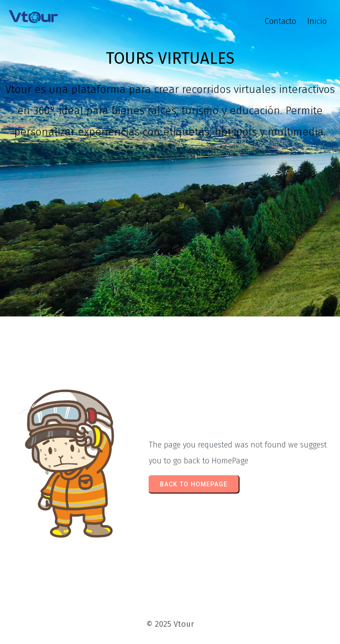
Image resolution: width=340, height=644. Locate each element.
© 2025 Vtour (170, 624)
